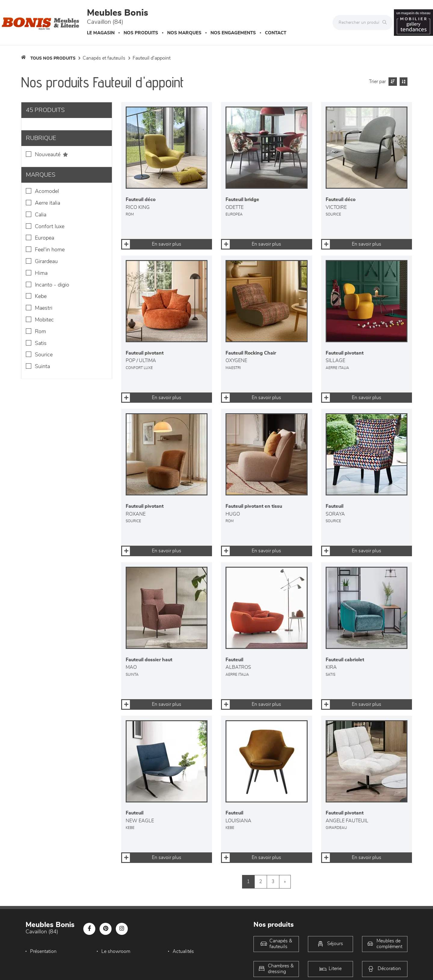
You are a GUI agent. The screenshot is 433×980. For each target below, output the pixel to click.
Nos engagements (233, 33)
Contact (276, 33)
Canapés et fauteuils (104, 58)
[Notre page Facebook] (89, 929)
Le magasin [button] (101, 33)
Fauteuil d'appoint (152, 58)
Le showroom (116, 951)
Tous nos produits (53, 58)
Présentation (43, 951)
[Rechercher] (386, 23)
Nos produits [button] (141, 33)
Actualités (183, 951)
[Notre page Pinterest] (106, 929)
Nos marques (184, 33)
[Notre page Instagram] (122, 929)
